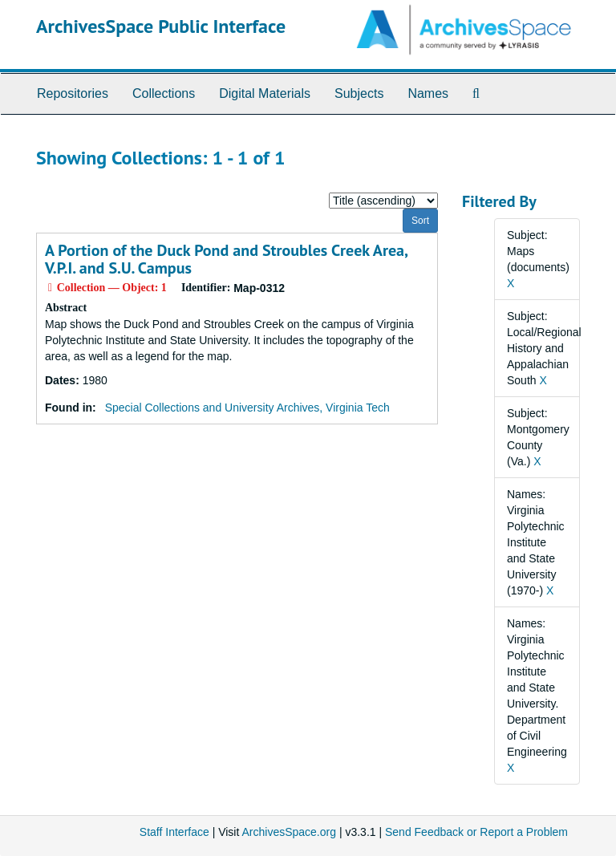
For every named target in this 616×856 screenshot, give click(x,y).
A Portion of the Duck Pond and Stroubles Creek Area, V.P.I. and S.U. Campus (226, 259)
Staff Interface (174, 832)
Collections (164, 93)
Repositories (73, 93)
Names (428, 93)
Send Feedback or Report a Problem (476, 832)
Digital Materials (265, 93)
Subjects (359, 93)
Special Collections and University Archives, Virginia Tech (247, 408)
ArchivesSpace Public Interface (161, 26)
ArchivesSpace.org (289, 832)
